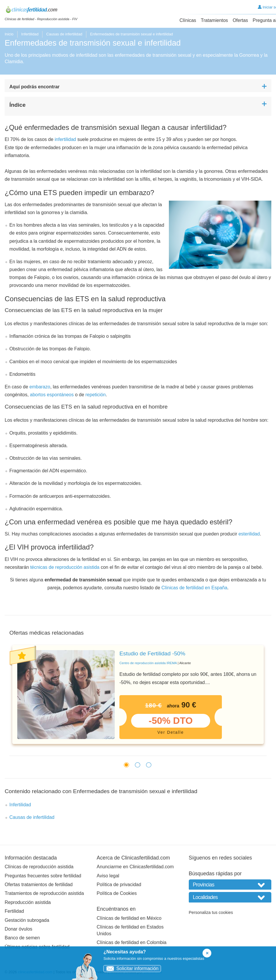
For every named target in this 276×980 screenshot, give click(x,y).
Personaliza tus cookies (211, 912)
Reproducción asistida (28, 902)
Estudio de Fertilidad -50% (152, 653)
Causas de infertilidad (64, 34)
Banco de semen (22, 938)
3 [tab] (147, 764)
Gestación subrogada (27, 920)
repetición (96, 395)
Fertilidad (14, 911)
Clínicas (188, 20)
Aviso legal (108, 876)
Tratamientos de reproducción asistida (44, 893)
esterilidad (249, 534)
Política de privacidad (119, 885)
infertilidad (65, 139)
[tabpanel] (138, 695)
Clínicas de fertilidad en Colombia (131, 942)
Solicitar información (131, 968)
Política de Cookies (117, 893)
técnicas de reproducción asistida (65, 567)
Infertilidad (30, 34)
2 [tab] (136, 764)
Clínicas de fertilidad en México (129, 918)
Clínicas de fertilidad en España (194, 588)
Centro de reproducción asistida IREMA (148, 663)
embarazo (40, 387)
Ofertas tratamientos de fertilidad (39, 885)
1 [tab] (125, 764)
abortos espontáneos (52, 395)
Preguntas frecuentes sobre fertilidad (43, 876)
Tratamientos (214, 20)
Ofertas (240, 20)
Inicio (9, 34)
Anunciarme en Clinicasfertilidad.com (135, 867)
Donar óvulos (18, 929)
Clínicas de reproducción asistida (39, 867)
